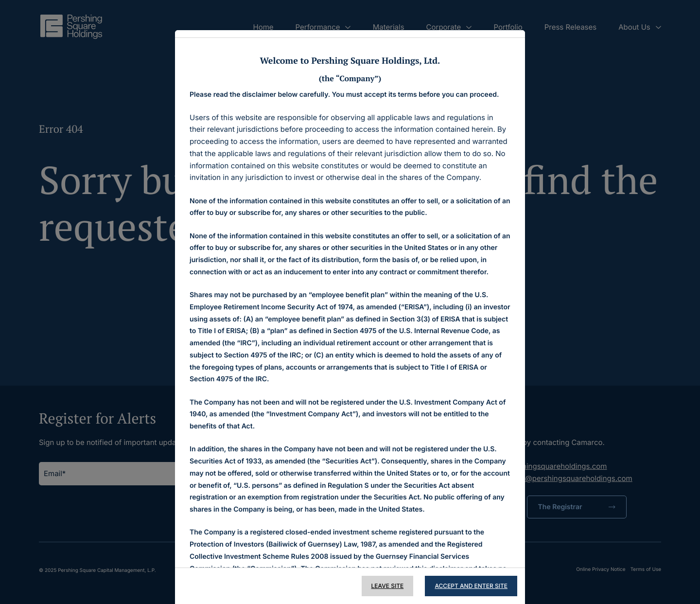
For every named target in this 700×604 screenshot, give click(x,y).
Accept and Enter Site (471, 586)
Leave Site (388, 586)
